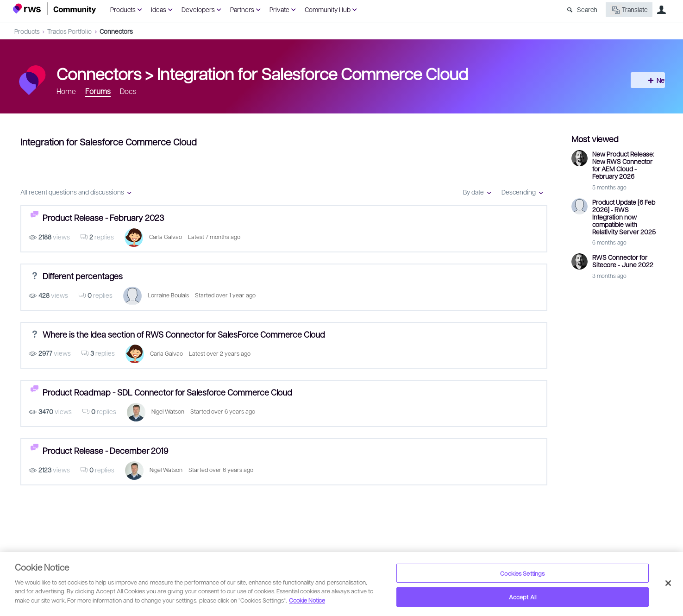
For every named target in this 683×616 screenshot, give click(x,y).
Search (587, 9)
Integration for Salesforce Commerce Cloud (313, 73)
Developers (198, 9)
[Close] (668, 583)
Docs (128, 91)
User (662, 10)
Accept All (523, 597)
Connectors (116, 31)
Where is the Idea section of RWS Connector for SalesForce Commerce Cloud (184, 334)
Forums (98, 91)
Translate (629, 10)
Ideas (159, 9)
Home (66, 91)
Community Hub (328, 9)
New (649, 80)
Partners (242, 9)
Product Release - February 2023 (103, 217)
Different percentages (83, 276)
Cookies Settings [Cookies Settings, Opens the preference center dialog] (522, 573)
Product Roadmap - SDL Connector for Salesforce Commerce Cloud (167, 392)
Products (123, 9)
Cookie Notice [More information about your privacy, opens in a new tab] (307, 600)
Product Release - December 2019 (105, 450)
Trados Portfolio (69, 31)
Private (279, 9)
